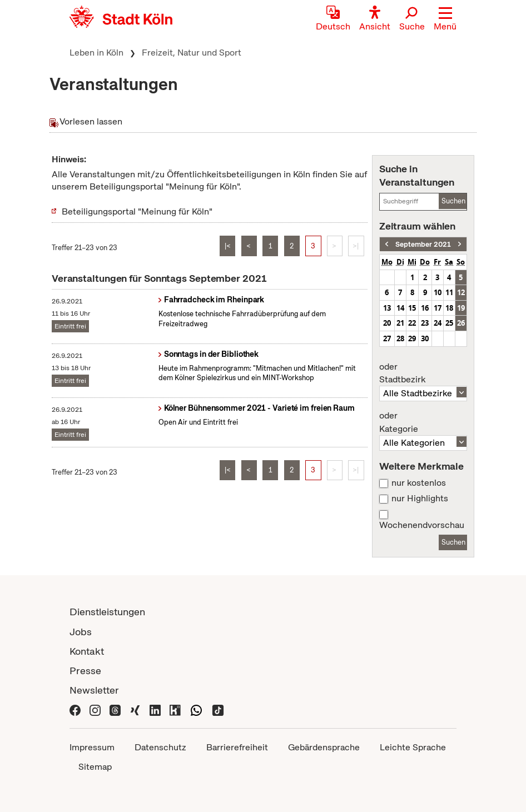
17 (438, 308)
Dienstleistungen (107, 612)
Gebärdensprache (324, 747)
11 (449, 292)
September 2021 (423, 244)
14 (400, 308)
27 (387, 338)
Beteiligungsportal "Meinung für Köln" (137, 211)
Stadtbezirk (423, 373)
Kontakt (87, 651)
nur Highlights (420, 499)
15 (412, 308)
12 (461, 292)
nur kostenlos (419, 483)
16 (425, 308)
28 (400, 338)
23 (425, 323)
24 (438, 323)
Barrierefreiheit (237, 747)
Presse (85, 671)
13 (387, 308)
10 (438, 292)
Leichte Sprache (413, 747)
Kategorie (423, 422)
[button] (445, 19)
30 (425, 338)
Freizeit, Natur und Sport (192, 53)
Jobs (81, 632)
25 (449, 323)
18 (449, 308)
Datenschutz (160, 747)
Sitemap (95, 767)
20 (387, 323)
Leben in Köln (96, 53)
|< (228, 246)
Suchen (453, 201)
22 (412, 323)
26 (461, 323)
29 (412, 338)
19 (461, 308)
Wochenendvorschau (422, 525)
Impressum (92, 747)
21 (400, 323)
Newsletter (94, 690)
